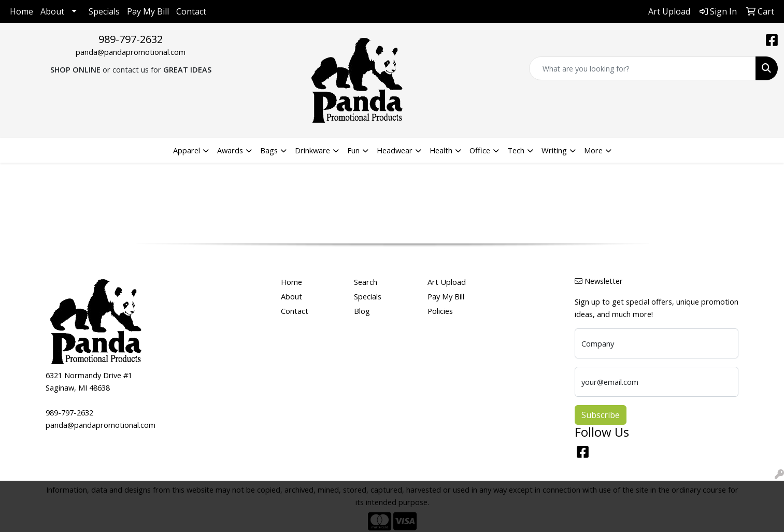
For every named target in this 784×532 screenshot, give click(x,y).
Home (22, 11)
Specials (104, 11)
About (52, 11)
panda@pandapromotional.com (131, 52)
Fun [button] (353, 150)
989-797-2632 (131, 39)
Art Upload (447, 282)
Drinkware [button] (312, 150)
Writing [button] (554, 150)
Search (366, 282)
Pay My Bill (148, 11)
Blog (362, 311)
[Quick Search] (643, 68)
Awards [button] (230, 150)
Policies (440, 311)
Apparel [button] (187, 150)
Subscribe (601, 415)
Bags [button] (269, 150)
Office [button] (480, 150)
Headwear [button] (395, 150)
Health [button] (441, 150)
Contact (191, 11)
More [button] (593, 150)
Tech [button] (516, 150)
